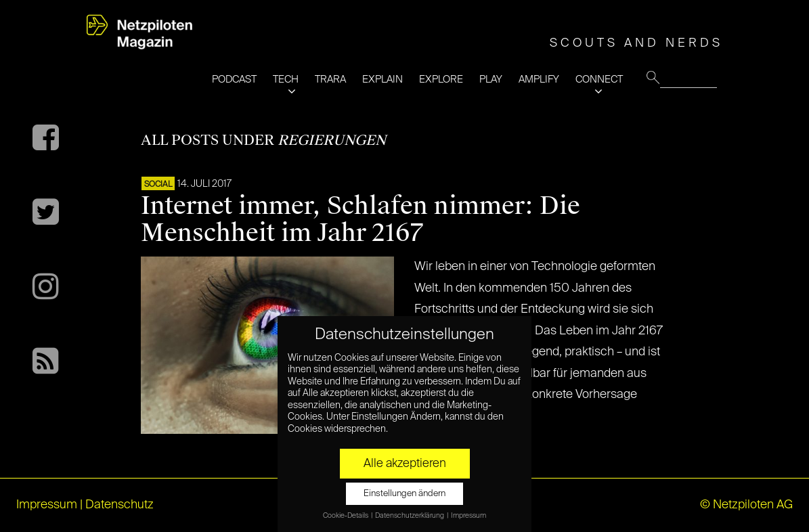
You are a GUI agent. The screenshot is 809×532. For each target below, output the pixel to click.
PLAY (491, 80)
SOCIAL (158, 185)
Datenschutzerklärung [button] (410, 516)
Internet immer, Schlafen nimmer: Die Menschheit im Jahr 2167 (360, 219)
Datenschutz (119, 505)
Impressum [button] (468, 516)
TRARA (330, 80)
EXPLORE (441, 80)
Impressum (47, 505)
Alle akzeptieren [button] (405, 464)
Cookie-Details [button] (346, 516)
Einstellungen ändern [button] (404, 494)
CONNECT (599, 80)
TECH (286, 80)
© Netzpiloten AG (746, 505)
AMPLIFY (539, 80)
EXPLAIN (382, 80)
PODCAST (234, 80)
